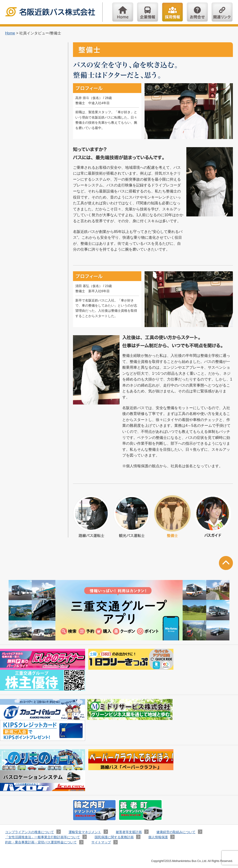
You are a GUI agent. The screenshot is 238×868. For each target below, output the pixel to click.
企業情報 (148, 12)
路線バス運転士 (91, 516)
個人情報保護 (158, 837)
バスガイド (213, 516)
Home (123, 12)
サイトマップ (101, 842)
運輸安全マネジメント (85, 832)
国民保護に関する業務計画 (114, 837)
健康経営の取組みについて (176, 832)
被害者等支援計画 (129, 832)
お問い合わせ (197, 12)
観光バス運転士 (132, 516)
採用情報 (172, 12)
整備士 (172, 516)
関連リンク (222, 12)
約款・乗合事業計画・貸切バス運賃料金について (41, 842)
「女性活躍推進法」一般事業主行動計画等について (43, 837)
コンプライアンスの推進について (30, 832)
